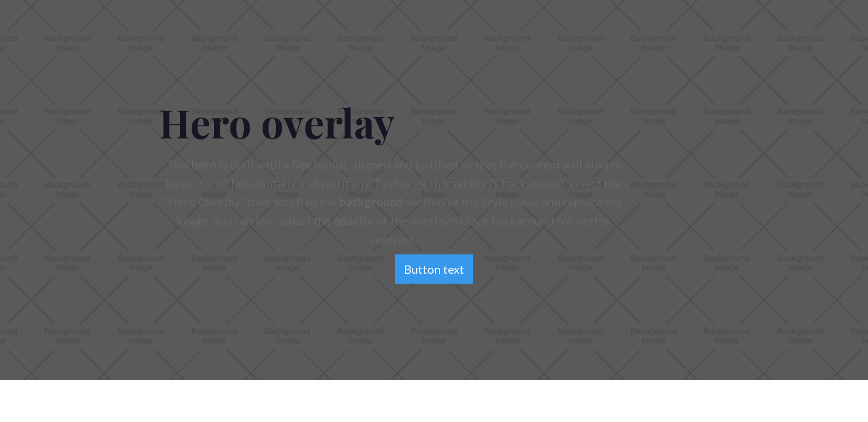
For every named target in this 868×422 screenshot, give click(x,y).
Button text (434, 269)
